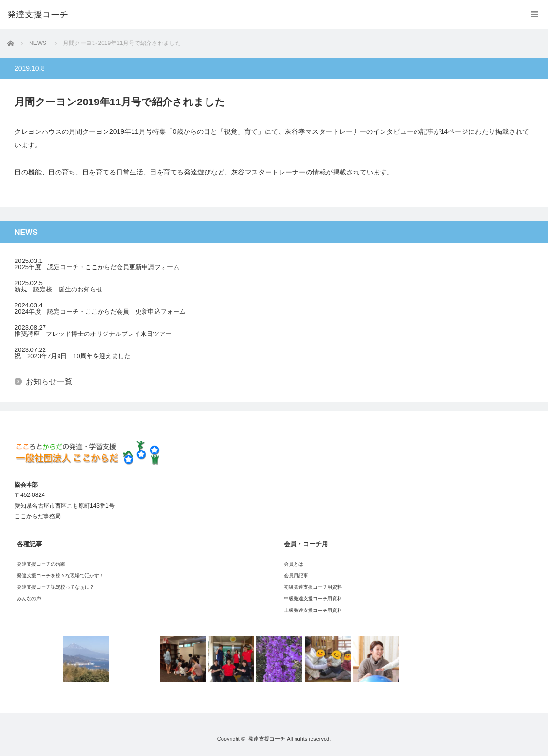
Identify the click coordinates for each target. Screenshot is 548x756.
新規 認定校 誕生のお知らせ (59, 289)
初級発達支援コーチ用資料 (313, 587)
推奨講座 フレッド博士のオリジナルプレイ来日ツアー (93, 334)
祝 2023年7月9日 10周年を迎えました (73, 356)
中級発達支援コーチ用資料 (313, 599)
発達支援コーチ (267, 739)
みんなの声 (29, 599)
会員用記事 (296, 575)
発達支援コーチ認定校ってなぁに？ (56, 587)
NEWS (38, 43)
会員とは (294, 564)
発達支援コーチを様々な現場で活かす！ (60, 575)
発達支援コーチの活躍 (41, 564)
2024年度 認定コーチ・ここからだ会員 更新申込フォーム (100, 312)
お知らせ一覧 (49, 382)
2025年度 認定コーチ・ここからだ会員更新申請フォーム (97, 267)
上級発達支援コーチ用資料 (313, 610)
